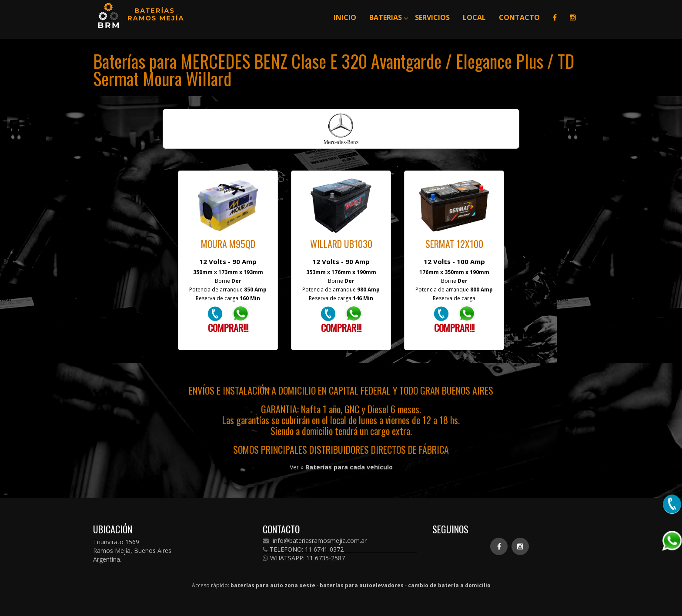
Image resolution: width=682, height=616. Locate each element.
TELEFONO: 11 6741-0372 (303, 549)
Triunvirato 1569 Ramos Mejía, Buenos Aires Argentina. (132, 551)
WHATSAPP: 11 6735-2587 (304, 558)
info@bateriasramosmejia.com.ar (315, 541)
